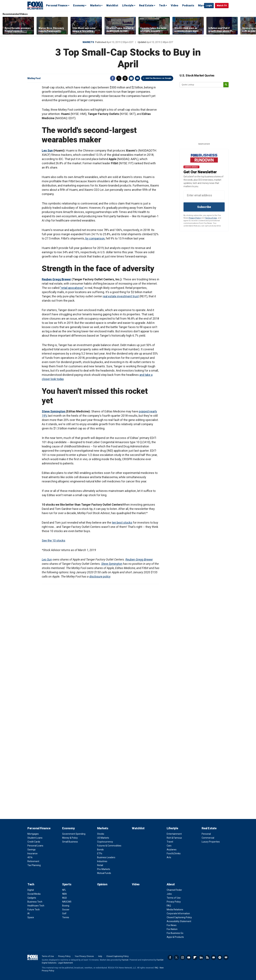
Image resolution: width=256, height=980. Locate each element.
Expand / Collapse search (201, 6)
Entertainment (174, 834)
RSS (207, 957)
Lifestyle (128, 5)
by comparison (95, 238)
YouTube (189, 957)
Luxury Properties (211, 842)
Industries (102, 861)
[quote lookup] (202, 85)
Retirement (33, 861)
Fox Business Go (175, 933)
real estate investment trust (121, 296)
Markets (95, 5)
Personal (206, 834)
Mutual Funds (104, 873)
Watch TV (222, 5)
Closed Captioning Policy (179, 917)
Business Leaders (106, 857)
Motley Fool (34, 78)
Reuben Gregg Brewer (56, 279)
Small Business (70, 842)
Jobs (169, 894)
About (171, 884)
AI (28, 913)
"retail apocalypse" (72, 288)
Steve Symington (54, 411)
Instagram (183, 957)
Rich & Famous (174, 838)
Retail (100, 865)
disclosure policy (100, 576)
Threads (125, 78)
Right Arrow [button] (250, 26)
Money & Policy (70, 838)
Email (137, 78)
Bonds (100, 850)
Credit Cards (34, 842)
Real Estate (146, 5)
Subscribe (204, 207)
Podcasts (188, 5)
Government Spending (74, 834)
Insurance (32, 853)
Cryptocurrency (105, 842)
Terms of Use (211, 218)
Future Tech (34, 910)
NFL (64, 890)
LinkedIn (201, 957)
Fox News (172, 925)
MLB (64, 898)
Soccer (66, 910)
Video (175, 5)
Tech (162, 5)
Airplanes (172, 850)
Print (131, 78)
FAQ (169, 906)
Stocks (101, 834)
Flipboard (195, 957)
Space (31, 917)
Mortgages (33, 834)
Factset (125, 960)
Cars (169, 846)
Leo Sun (47, 150)
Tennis (66, 917)
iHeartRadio (226, 957)
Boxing (66, 906)
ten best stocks (122, 523)
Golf (64, 913)
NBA (64, 894)
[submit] (226, 85)
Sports (67, 884)
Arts (169, 857)
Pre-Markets (104, 869)
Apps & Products (175, 937)
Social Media (34, 894)
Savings (32, 850)
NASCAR (67, 902)
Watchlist (112, 5)
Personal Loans (35, 846)
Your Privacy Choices (84, 956)
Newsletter (214, 957)
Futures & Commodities (109, 846)
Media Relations (175, 910)
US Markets (103, 838)
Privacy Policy (195, 218)
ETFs (100, 853)
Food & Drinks (174, 853)
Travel (170, 842)
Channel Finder (174, 890)
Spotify (220, 957)
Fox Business (35, 5)
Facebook (113, 78)
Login (209, 5)
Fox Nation (172, 929)
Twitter (119, 78)
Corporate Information (178, 913)
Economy (79, 5)
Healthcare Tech (36, 906)
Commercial (208, 838)
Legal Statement (65, 963)
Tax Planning (34, 865)
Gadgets (32, 898)
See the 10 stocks (54, 541)
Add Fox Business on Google (158, 78)
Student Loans (35, 838)
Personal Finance (57, 5)
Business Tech (35, 902)
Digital (31, 890)
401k (30, 857)
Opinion (102, 884)
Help (100, 956)
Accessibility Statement (179, 921)
